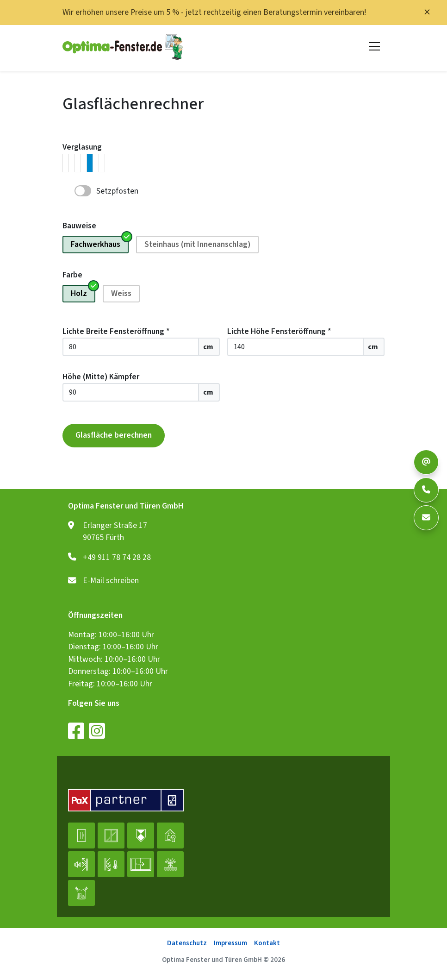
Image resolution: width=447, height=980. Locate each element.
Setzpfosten (117, 191)
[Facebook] (76, 731)
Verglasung (82, 147)
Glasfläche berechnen (114, 435)
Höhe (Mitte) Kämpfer (101, 377)
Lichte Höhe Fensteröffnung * (279, 331)
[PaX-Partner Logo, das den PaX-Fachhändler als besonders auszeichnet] (126, 801)
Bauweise (79, 226)
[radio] (66, 163)
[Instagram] (97, 731)
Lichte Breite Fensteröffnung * (116, 331)
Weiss (121, 293)
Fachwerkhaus (96, 244)
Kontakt (267, 943)
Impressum (230, 943)
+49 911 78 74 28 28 (117, 558)
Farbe (72, 275)
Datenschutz (187, 943)
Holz (79, 293)
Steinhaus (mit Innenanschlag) (197, 244)
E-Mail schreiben (111, 581)
